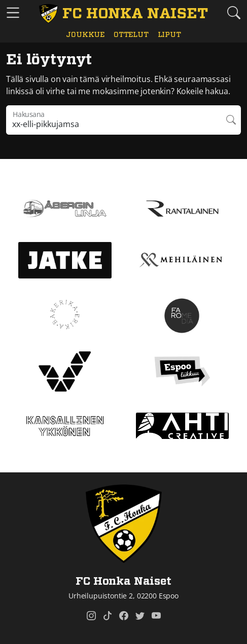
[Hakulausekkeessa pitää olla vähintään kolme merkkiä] (114, 120)
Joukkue (85, 35)
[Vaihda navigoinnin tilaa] (13, 13)
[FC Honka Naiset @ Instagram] (91, 616)
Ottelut (131, 35)
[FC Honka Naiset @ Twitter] (140, 616)
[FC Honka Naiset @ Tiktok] (108, 616)
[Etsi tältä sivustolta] (234, 12)
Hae (231, 120)
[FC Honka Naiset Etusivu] (123, 14)
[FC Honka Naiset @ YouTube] (156, 616)
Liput (169, 35)
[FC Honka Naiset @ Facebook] (124, 616)
